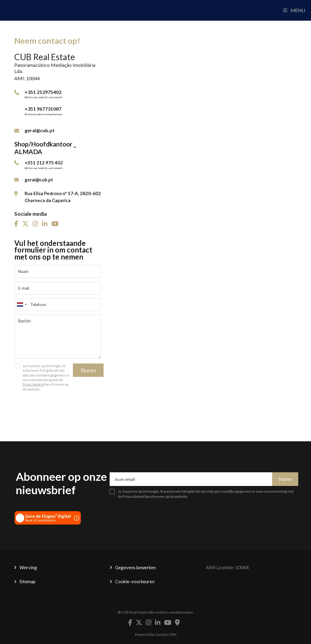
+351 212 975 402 (44, 163)
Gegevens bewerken (135, 567)
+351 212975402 (43, 92)
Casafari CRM (166, 634)
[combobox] (58, 305)
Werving (28, 567)
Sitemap (27, 581)
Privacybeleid (33, 384)
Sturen (88, 370)
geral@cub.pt (40, 130)
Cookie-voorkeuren (135, 581)
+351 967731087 (43, 109)
